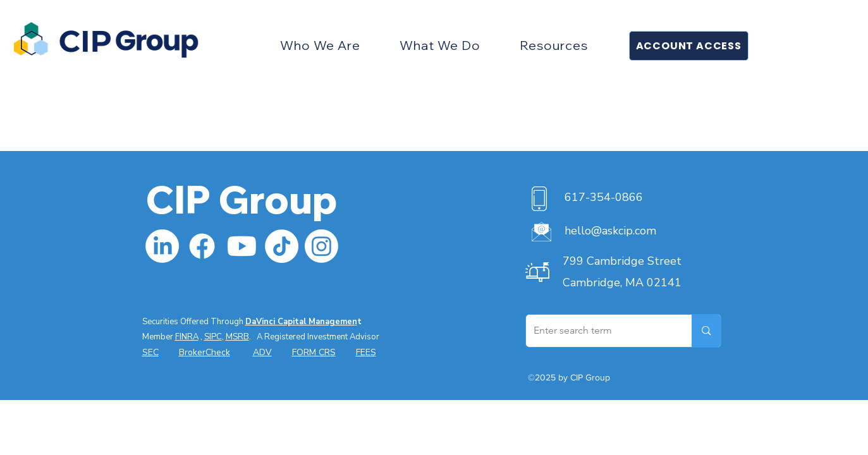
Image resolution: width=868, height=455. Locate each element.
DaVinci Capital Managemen (301, 322)
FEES (366, 352)
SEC (150, 352)
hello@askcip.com (610, 231)
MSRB (237, 337)
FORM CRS (314, 352)
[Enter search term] (600, 331)
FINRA (187, 337)
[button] (321, 45)
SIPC (213, 337)
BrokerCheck (205, 352)
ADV (262, 352)
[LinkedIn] (162, 246)
